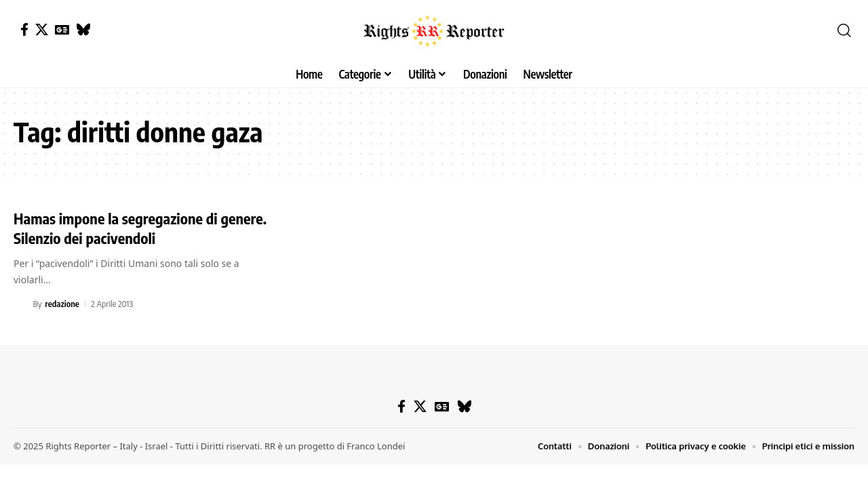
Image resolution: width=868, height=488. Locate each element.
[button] (844, 30)
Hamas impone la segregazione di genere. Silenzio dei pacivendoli (140, 228)
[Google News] (62, 29)
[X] (42, 29)
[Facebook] (24, 29)
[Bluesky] (83, 29)
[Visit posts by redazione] (21, 304)
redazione (62, 304)
